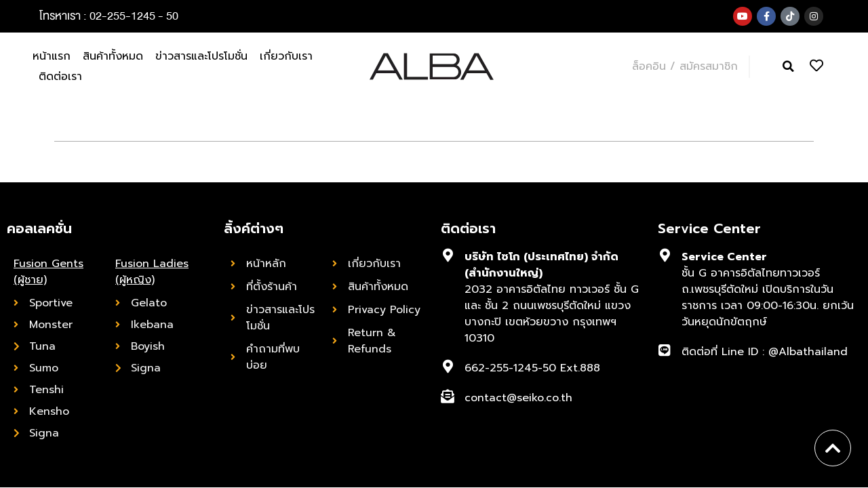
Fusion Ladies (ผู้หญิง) (152, 272)
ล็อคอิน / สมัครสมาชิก (685, 66)
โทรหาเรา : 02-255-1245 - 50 (109, 16)
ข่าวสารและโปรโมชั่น (201, 56)
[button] (788, 67)
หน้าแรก (52, 56)
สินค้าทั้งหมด (113, 56)
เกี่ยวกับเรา (286, 56)
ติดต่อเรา (60, 77)
